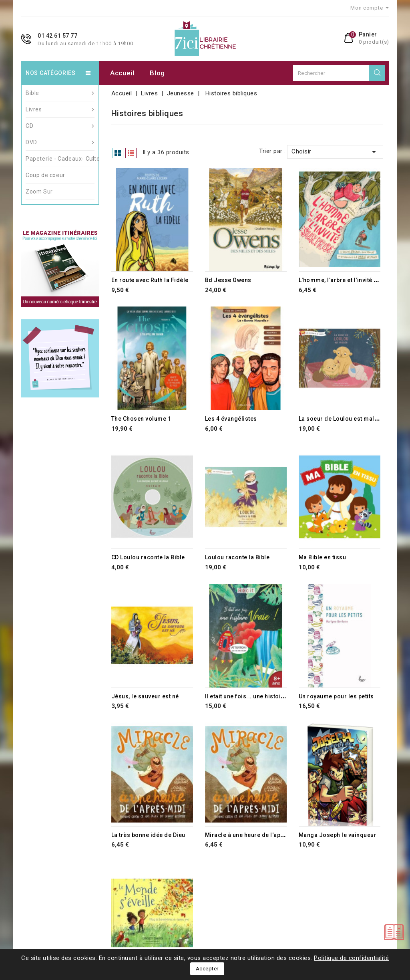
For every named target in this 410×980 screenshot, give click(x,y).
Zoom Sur (39, 192)
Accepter (207, 969)
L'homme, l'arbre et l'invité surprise (348, 280)
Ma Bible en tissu (323, 557)
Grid (118, 153)
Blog (157, 73)
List (131, 153)
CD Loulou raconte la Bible (148, 557)
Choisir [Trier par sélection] (335, 152)
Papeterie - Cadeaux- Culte (60, 159)
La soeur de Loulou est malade (342, 419)
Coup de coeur (45, 175)
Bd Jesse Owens (228, 280)
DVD (60, 142)
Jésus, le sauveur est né (145, 696)
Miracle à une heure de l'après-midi (255, 835)
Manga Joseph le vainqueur (338, 835)
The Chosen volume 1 (141, 419)
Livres (60, 109)
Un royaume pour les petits (336, 696)
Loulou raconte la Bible (237, 557)
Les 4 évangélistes (231, 419)
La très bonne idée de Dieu (148, 835)
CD (60, 126)
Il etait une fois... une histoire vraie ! (255, 696)
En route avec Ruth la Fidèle (150, 280)
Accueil (122, 73)
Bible (60, 93)
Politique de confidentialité (351, 958)
